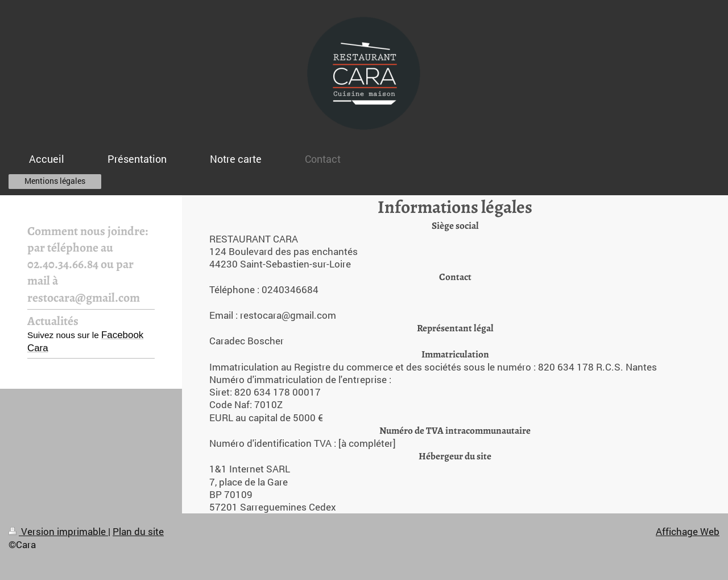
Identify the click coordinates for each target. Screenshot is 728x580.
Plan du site (138, 531)
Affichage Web (688, 531)
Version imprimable (58, 531)
